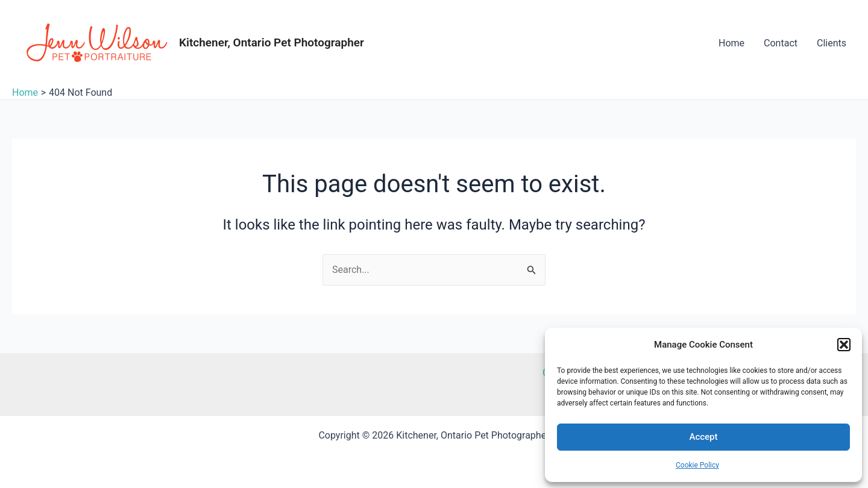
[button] (844, 345)
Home (731, 43)
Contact (781, 43)
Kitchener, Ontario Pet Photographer (272, 42)
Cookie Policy (697, 465)
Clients (832, 43)
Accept (703, 437)
